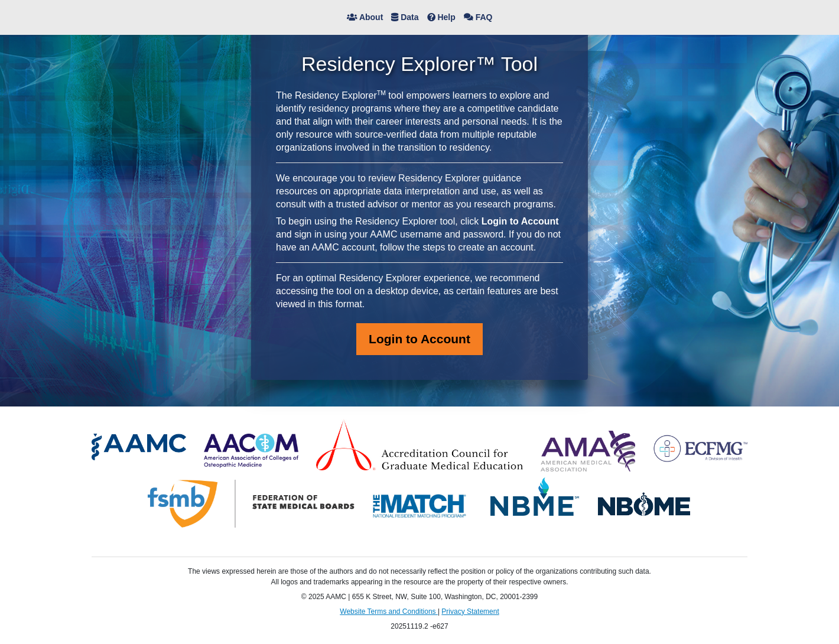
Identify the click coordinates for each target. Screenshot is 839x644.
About (365, 17)
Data (405, 17)
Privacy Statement (470, 612)
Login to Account (419, 339)
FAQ (478, 17)
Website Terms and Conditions (389, 612)
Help (441, 17)
